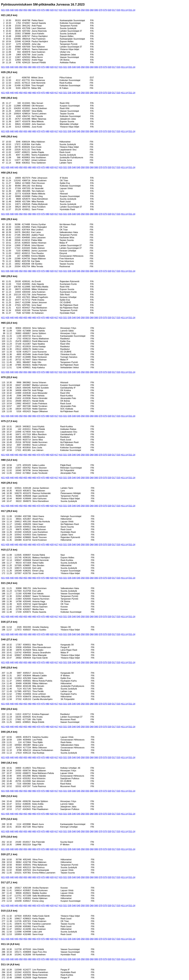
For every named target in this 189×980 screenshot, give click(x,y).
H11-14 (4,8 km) (10, 944)
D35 (69, 10)
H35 (7, 10)
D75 (105, 10)
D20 (110, 10)
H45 (16, 10)
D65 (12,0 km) (9, 796)
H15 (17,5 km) (9, 550)
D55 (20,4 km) (9, 732)
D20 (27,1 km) (9, 854)
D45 (78, 10)
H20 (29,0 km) (9, 483)
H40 (12, 10)
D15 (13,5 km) (9, 911)
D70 (101, 10)
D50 (83, 10)
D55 (87, 10)
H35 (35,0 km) (9, 72)
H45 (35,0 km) (9, 136)
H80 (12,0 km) (9, 460)
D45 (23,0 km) (9, 668)
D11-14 (132, 10)
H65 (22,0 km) (9, 323)
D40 (74, 10)
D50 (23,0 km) (9, 709)
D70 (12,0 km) (9, 819)
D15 (118, 10)
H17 (56, 10)
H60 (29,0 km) (9, 276)
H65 (34, 10)
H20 (52, 10)
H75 (43, 10)
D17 (114, 10)
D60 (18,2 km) (9, 763)
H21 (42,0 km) (9, 15)
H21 (3, 10)
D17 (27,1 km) (9, 882)
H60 (30, 10)
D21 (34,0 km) (9, 583)
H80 (47, 10)
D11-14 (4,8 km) (10, 964)
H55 (25, 10)
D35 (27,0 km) (9, 622)
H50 (21, 10)
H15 (61, 10)
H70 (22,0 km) (9, 377)
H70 (39, 10)
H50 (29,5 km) (9, 173)
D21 (65, 10)
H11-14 (124, 10)
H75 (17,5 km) (9, 421)
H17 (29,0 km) (9, 511)
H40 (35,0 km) (9, 98)
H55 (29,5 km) (9, 219)
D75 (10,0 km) (9, 837)
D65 (96, 10)
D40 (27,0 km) (9, 639)
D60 (92, 10)
